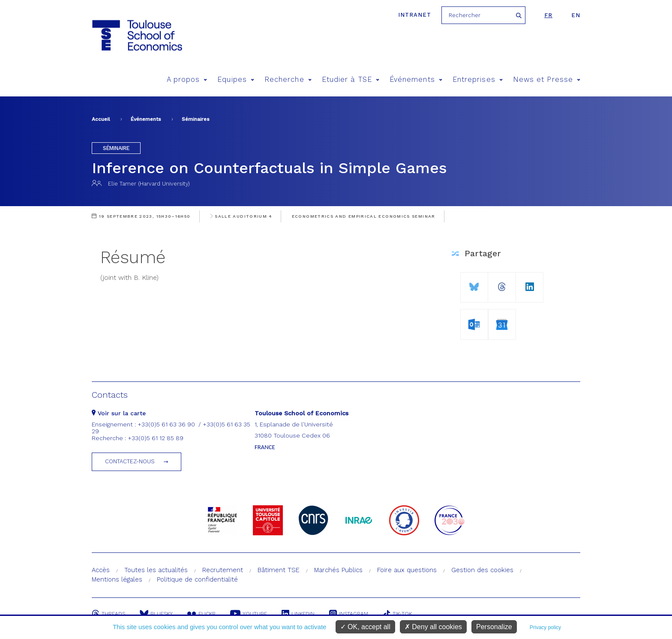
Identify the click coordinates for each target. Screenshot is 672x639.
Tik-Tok (397, 614)
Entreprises (478, 79)
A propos (187, 79)
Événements (416, 79)
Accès (101, 570)
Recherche (288, 79)
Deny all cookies (433, 627)
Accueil (101, 119)
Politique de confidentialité (197, 579)
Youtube (249, 614)
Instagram (349, 614)
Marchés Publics (338, 570)
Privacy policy (545, 627)
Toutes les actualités (156, 570)
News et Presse (547, 79)
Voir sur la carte (119, 413)
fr (548, 15)
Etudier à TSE (351, 79)
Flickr (201, 614)
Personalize (494, 627)
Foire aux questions (407, 570)
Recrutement (223, 570)
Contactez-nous (130, 461)
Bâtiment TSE (279, 570)
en (576, 15)
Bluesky (156, 614)
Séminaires (196, 119)
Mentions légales (117, 579)
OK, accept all (365, 627)
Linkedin (298, 614)
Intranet (415, 15)
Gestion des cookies (482, 570)
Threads (108, 614)
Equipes (236, 79)
